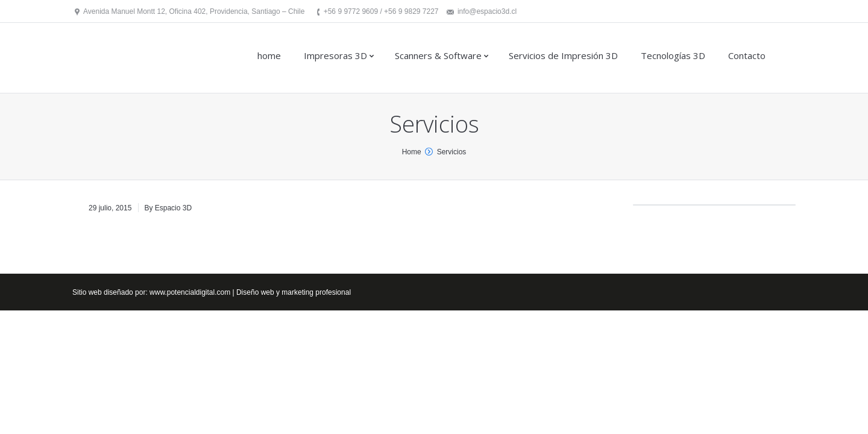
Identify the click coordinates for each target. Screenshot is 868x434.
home (269, 55)
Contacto (747, 55)
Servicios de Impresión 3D (563, 55)
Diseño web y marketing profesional (294, 292)
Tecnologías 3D (673, 55)
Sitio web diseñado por (109, 292)
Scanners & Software (438, 55)
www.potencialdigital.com (190, 292)
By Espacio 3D (168, 208)
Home (412, 152)
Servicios (452, 152)
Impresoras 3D (335, 55)
